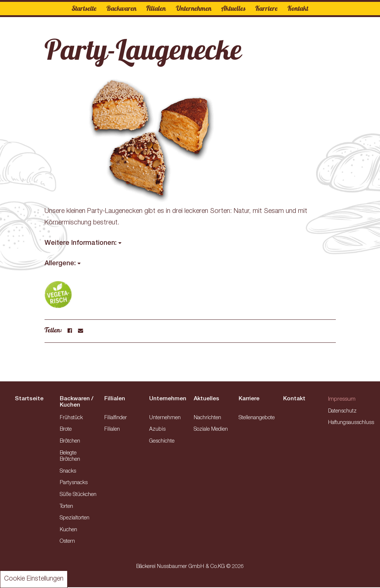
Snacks (68, 472)
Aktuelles (233, 8)
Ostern (67, 543)
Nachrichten (207, 419)
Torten (66, 507)
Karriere (267, 8)
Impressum (343, 400)
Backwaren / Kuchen (77, 403)
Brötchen (70, 442)
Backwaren (121, 8)
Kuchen (68, 531)
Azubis (157, 430)
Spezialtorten (75, 519)
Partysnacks (74, 484)
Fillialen (115, 400)
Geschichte (162, 442)
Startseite (84, 8)
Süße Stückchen (78, 496)
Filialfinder (116, 419)
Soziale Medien (211, 430)
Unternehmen (194, 8)
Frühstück (71, 419)
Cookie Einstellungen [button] (34, 579)
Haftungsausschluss (351, 424)
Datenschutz (343, 412)
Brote (66, 430)
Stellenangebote (257, 419)
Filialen (156, 8)
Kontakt (298, 8)
